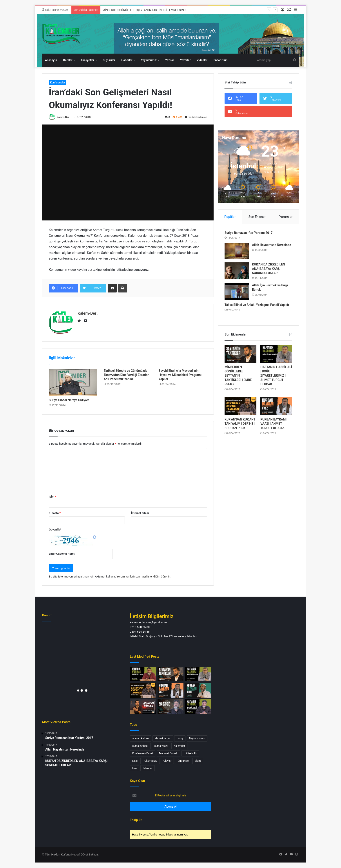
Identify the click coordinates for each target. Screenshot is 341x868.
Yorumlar (286, 217)
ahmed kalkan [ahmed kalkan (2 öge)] (141, 738)
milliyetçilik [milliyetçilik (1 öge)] (190, 753)
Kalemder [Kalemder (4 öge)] (179, 746)
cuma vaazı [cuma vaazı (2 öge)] (161, 746)
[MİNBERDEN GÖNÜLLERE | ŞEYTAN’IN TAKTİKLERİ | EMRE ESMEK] (240, 354)
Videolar (202, 60)
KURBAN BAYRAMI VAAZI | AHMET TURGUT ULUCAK (273, 424)
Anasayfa (51, 60)
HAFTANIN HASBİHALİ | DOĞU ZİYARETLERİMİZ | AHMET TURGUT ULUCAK (276, 375)
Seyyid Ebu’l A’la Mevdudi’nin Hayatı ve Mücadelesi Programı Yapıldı (180, 375)
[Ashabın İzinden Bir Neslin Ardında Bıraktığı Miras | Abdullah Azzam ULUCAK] (143, 707)
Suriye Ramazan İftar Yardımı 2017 (248, 233)
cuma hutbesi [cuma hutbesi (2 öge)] (140, 746)
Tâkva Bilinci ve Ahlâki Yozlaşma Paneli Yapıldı (257, 305)
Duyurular (109, 60)
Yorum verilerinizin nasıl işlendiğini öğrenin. (144, 577)
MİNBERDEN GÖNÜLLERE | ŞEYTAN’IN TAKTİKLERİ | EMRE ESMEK (145, 10)
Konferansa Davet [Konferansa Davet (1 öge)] (143, 753)
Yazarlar (185, 60)
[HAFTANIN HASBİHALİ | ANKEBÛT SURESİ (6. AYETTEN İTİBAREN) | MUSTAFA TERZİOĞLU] (198, 707)
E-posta (55, 513)
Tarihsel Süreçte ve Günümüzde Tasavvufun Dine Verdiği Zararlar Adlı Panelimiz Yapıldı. (126, 375)
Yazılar (170, 60)
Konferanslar (58, 83)
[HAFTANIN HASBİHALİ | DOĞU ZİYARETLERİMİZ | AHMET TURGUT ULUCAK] (276, 354)
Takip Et (136, 820)
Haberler (127, 60)
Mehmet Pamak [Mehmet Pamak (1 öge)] (168, 753)
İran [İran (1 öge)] (134, 768)
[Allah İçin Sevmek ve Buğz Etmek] (237, 291)
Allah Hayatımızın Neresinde (272, 245)
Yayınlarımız (149, 60)
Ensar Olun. (221, 60)
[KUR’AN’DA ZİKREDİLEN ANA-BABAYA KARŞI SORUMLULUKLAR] (237, 271)
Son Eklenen (258, 217)
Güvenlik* (55, 530)
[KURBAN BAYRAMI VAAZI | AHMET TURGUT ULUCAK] (276, 406)
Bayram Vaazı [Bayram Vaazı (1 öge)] (197, 738)
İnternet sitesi (140, 513)
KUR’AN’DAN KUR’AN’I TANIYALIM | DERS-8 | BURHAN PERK (240, 424)
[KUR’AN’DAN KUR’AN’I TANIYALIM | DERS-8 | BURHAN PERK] (240, 406)
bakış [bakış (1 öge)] (180, 738)
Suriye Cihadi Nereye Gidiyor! (69, 400)
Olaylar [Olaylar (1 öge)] (168, 761)
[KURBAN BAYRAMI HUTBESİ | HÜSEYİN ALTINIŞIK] (198, 690)
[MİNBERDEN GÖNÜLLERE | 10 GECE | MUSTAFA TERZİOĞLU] (170, 707)
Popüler (230, 217)
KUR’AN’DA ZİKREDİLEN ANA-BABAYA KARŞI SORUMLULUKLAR (268, 269)
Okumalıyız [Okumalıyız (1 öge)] (151, 761)
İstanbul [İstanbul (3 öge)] (148, 768)
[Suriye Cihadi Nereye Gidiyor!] (73, 382)
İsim (53, 497)
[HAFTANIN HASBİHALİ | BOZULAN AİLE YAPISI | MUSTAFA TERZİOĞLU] (143, 674)
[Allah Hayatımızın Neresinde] (237, 251)
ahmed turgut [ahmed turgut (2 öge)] (163, 738)
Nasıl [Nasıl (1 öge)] (135, 761)
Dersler (68, 60)
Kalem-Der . (64, 117)
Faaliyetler (87, 60)
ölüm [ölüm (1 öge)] (198, 761)
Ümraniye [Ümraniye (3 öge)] (183, 761)
